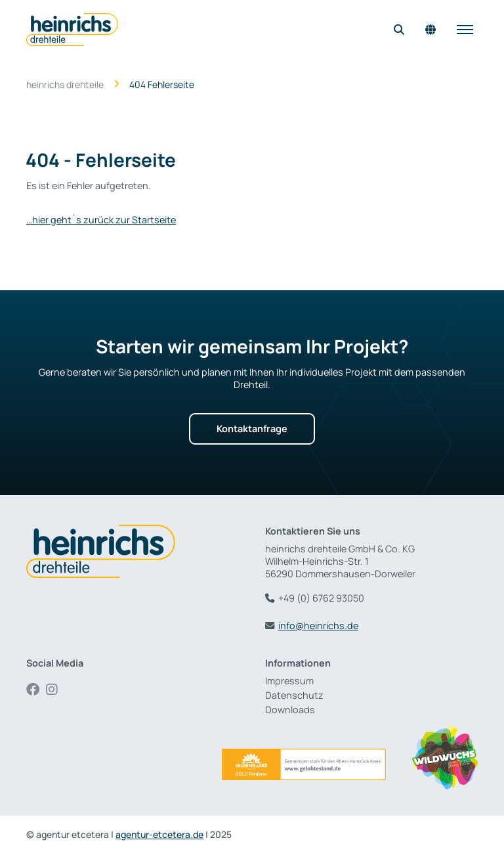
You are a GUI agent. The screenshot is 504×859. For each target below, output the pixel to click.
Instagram (56, 689)
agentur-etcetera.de (159, 834)
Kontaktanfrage (252, 429)
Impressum (289, 681)
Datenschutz (294, 695)
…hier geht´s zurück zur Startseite (101, 220)
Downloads (290, 710)
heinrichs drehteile (65, 85)
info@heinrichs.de (318, 626)
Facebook (36, 689)
